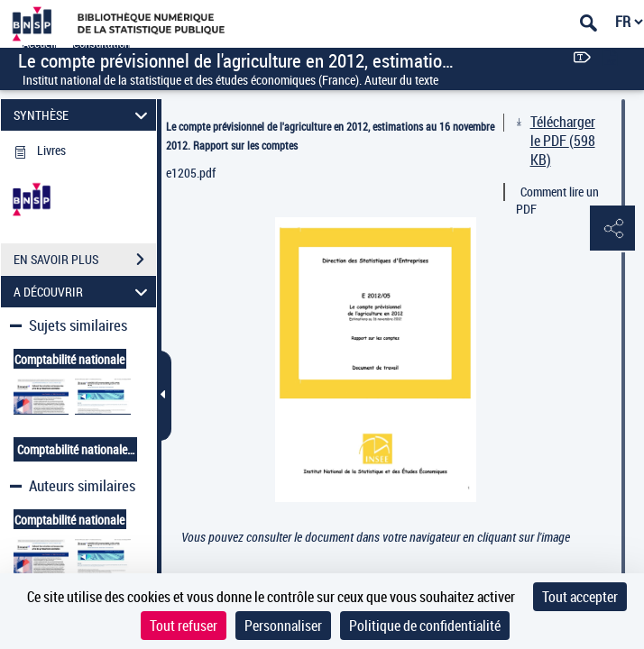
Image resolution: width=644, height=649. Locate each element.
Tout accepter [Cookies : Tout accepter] (580, 597)
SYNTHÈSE (83, 115)
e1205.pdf (191, 173)
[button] (612, 229)
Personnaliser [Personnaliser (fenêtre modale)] (283, 626)
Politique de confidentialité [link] (425, 626)
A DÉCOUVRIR (83, 292)
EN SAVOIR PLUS (85, 260)
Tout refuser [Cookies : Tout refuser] (184, 626)
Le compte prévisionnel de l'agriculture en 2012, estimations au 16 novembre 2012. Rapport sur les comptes (330, 136)
